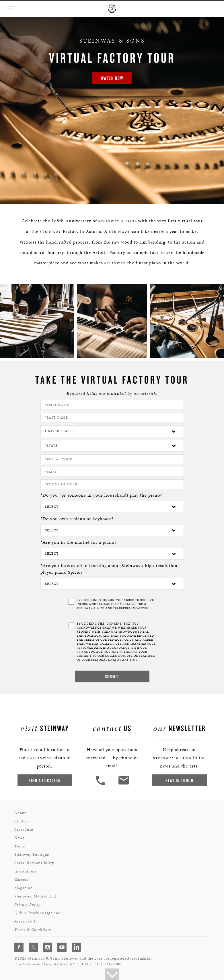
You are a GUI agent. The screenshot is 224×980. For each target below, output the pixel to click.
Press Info (24, 829)
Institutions (25, 871)
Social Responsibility (34, 863)
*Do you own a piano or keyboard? (77, 519)
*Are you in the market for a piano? (78, 542)
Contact (22, 821)
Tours (20, 846)
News (19, 838)
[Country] (112, 431)
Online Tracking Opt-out (37, 913)
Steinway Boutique (32, 854)
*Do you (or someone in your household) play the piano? (101, 495)
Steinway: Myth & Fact (35, 896)
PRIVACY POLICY (121, 640)
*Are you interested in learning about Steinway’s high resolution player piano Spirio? (109, 569)
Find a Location (45, 780)
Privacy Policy (27, 905)
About (20, 813)
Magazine (23, 888)
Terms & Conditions (33, 930)
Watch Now (112, 78)
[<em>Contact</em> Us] (123, 785)
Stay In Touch (180, 780)
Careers (21, 879)
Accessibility (26, 921)
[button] (10, 9)
